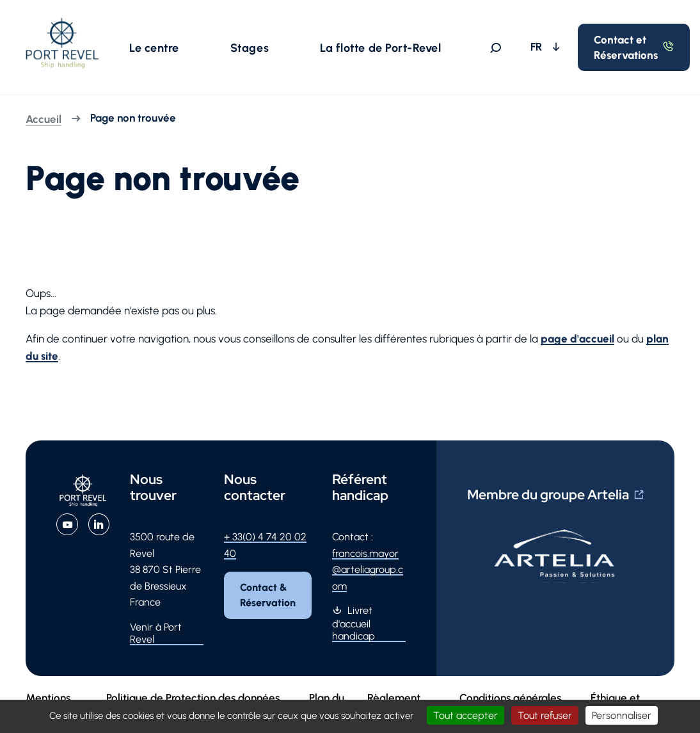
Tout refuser (545, 715)
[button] (154, 47)
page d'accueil (577, 339)
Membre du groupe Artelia (548, 495)
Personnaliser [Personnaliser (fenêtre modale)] (622, 715)
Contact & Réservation (268, 595)
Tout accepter (465, 715)
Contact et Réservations (626, 47)
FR (537, 47)
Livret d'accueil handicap (354, 623)
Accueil (44, 119)
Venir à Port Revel (156, 633)
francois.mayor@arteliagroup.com (368, 570)
